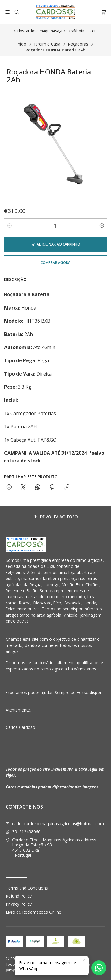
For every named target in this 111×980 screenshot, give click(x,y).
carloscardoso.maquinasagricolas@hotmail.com (55, 824)
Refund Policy (19, 896)
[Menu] (8, 12)
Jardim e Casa (47, 44)
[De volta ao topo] (56, 517)
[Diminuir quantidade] (9, 226)
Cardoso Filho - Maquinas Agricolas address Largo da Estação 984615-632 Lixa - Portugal (51, 848)
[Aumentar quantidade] (102, 226)
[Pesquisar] (16, 12)
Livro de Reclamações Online (33, 912)
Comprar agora (55, 263)
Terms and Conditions (27, 888)
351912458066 (23, 832)
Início (22, 44)
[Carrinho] (103, 12)
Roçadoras (78, 44)
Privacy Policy (19, 904)
